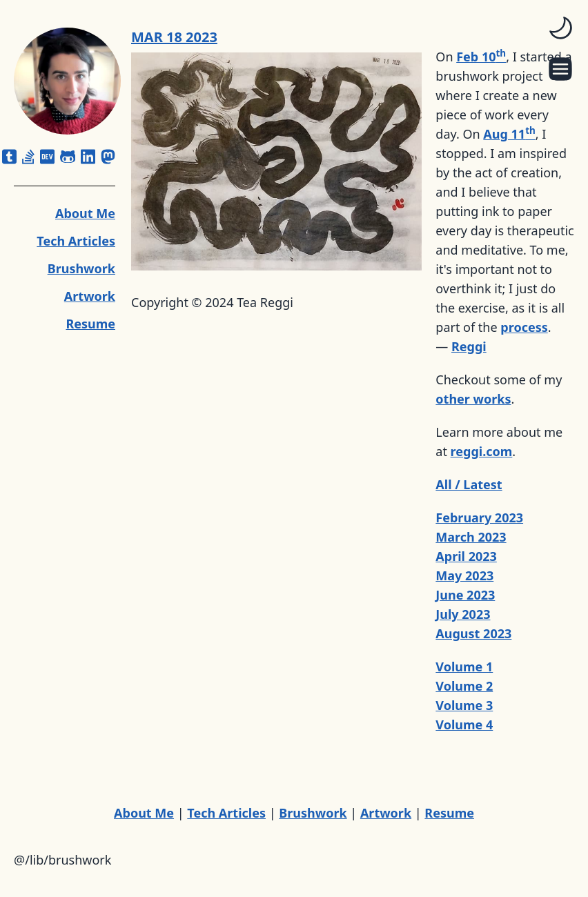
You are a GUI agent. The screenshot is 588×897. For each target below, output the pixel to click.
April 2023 (466, 556)
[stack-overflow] (28, 157)
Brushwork (81, 268)
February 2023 (479, 517)
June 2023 (465, 595)
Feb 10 (481, 57)
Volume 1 (464, 667)
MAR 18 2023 (174, 37)
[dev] (47, 157)
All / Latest (469, 484)
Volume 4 (464, 724)
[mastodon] (108, 157)
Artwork (90, 296)
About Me (85, 213)
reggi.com (482, 451)
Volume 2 (464, 686)
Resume (90, 324)
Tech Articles (76, 241)
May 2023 (464, 575)
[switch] (560, 28)
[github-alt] (68, 157)
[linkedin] (88, 157)
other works (473, 399)
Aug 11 (509, 134)
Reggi (469, 346)
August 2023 (473, 633)
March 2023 (471, 537)
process (524, 327)
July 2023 (463, 614)
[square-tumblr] (9, 157)
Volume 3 (464, 705)
